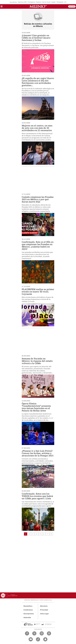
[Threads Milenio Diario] (49, 633)
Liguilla (54, 2)
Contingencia (31, 2)
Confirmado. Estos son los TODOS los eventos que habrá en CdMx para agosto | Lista (37, 496)
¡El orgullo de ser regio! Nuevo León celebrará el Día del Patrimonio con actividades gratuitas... (38, 82)
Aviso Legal (44, 614)
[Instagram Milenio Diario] (42, 633)
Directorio (44, 606)
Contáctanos (28, 610)
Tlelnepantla (60, 2)
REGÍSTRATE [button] (72, 6)
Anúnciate (27, 618)
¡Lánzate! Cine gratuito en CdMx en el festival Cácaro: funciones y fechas (36, 38)
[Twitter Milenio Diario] (34, 633)
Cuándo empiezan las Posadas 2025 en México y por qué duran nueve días (38, 199)
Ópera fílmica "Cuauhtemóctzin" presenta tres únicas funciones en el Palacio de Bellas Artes (36, 407)
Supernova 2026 (22, 2)
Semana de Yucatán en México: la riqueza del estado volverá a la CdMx (37, 361)
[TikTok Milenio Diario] (38, 639)
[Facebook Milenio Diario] (27, 633)
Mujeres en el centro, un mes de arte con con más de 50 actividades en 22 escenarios (37, 128)
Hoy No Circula (46, 2)
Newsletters (28, 606)
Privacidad (44, 610)
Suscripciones (29, 614)
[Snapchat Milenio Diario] (45, 639)
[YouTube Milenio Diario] (31, 639)
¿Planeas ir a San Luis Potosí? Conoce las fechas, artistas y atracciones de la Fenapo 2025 (38, 453)
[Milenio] (38, 6)
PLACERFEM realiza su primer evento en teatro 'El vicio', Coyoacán (38, 292)
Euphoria (39, 2)
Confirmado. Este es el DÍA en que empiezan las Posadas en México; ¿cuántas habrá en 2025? (38, 245)
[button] (2, 7)
